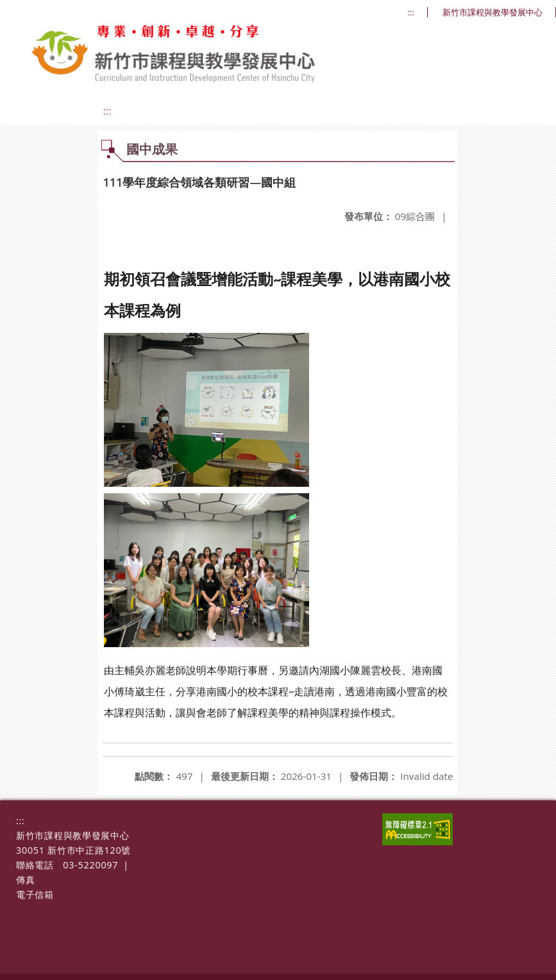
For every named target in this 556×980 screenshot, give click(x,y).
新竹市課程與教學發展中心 (493, 13)
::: (411, 13)
